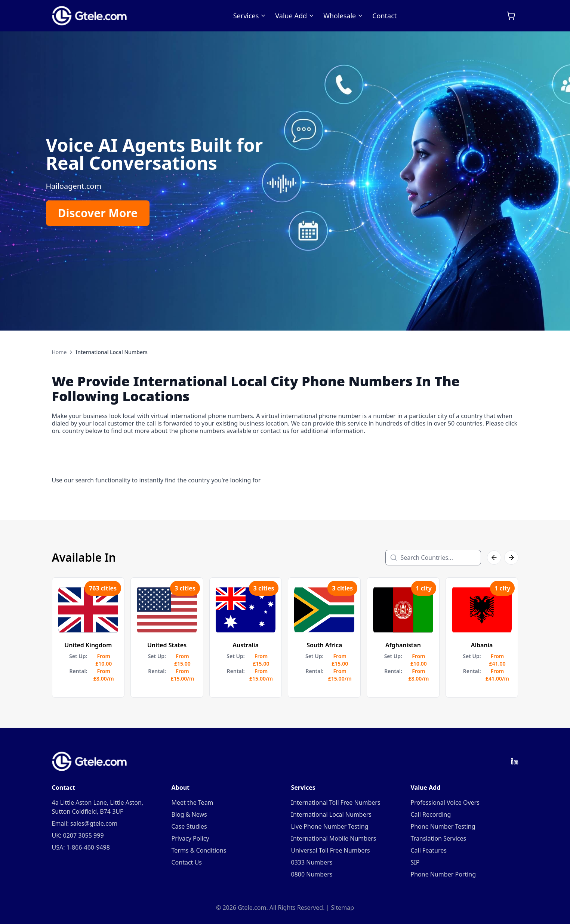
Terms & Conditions (199, 850)
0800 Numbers (312, 874)
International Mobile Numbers (334, 838)
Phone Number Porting (443, 874)
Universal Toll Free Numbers (331, 850)
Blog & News (189, 814)
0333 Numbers (312, 862)
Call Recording (431, 814)
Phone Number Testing (443, 826)
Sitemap (343, 908)
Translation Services (439, 838)
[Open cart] (511, 16)
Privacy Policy (190, 838)
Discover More (98, 213)
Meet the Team (192, 802)
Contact (384, 16)
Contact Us (187, 862)
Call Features (429, 850)
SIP (415, 862)
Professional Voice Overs (445, 802)
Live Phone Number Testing (330, 826)
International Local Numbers (331, 814)
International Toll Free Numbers (336, 802)
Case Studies (189, 826)
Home (59, 352)
